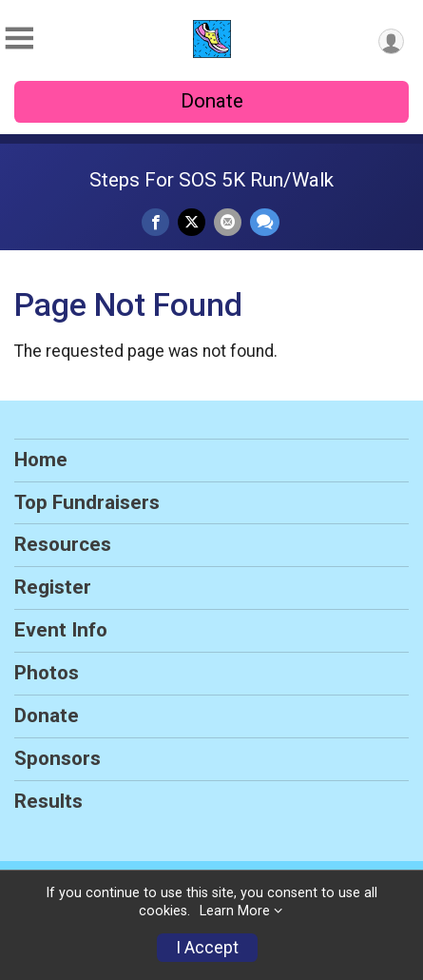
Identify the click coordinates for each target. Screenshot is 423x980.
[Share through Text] (265, 222)
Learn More (235, 911)
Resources (63, 544)
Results (48, 801)
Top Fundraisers (87, 502)
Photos (47, 673)
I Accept (207, 948)
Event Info (61, 630)
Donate (212, 101)
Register (53, 587)
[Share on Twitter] (192, 222)
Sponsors (58, 758)
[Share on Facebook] (155, 222)
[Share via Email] (228, 222)
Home (41, 460)
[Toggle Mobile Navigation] (19, 39)
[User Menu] (391, 41)
